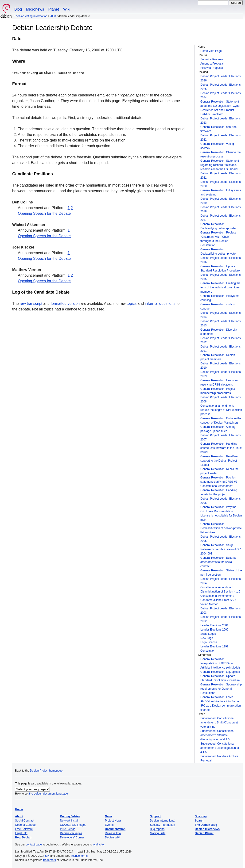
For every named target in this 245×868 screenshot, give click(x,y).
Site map (201, 816)
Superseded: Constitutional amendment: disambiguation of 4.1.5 (220, 748)
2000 (53, 16)
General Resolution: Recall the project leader (220, 471)
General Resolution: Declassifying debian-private (218, 226)
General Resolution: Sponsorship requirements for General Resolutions (221, 689)
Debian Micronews (207, 829)
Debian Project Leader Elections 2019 (220, 201)
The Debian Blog (206, 825)
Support (155, 816)
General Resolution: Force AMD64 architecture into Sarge (220, 699)
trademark (50, 860)
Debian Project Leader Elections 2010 (220, 366)
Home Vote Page (211, 51)
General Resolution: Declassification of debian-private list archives (221, 528)
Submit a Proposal (212, 59)
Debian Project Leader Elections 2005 (220, 539)
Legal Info (21, 833)
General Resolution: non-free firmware (218, 129)
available (98, 845)
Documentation (115, 829)
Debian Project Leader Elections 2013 (220, 323)
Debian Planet (204, 833)
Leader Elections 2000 (214, 630)
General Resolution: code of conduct (218, 306)
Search (200, 821)
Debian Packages (71, 833)
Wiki (67, 9)
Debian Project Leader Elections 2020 (220, 184)
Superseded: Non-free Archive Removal (219, 758)
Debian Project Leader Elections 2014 (220, 315)
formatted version (65, 304)
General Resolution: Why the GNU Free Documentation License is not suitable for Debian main (221, 513)
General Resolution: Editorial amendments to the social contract (218, 562)
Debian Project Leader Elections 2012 (220, 340)
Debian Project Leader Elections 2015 (220, 277)
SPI (47, 856)
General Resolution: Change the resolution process (220, 154)
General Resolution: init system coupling (220, 298)
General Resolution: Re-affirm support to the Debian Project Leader (219, 461)
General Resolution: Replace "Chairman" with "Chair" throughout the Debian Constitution (218, 239)
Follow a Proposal (212, 68)
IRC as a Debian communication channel (221, 708)
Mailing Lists (158, 833)
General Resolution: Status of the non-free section (221, 573)
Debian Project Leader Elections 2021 (220, 176)
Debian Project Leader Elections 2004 (220, 581)
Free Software (24, 829)
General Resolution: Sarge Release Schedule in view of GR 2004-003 (221, 549)
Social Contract (25, 821)
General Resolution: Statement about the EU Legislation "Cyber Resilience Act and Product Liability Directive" (220, 108)
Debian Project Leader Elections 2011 (220, 349)
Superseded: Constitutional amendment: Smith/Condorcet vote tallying (219, 723)
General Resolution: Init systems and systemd (221, 192)
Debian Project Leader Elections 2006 (220, 501)
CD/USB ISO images (73, 825)
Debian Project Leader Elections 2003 (220, 611)
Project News (113, 821)
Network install (69, 821)
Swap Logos (208, 634)
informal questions (160, 304)
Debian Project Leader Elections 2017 (220, 218)
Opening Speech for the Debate (44, 213)
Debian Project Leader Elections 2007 (220, 437)
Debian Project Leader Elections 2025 (220, 87)
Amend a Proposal (212, 64)
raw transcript (31, 304)
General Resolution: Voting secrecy (217, 146)
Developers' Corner (72, 837)
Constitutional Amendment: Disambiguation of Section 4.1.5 (220, 589)
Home (19, 809)
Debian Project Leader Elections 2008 (220, 399)
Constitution (208, 651)
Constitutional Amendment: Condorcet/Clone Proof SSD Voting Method (218, 600)
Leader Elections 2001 (214, 625)
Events (109, 825)
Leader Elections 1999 (214, 646)
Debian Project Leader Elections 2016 (220, 260)
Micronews (35, 9)
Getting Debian (70, 816)
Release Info (113, 833)
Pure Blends (68, 829)
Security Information (162, 825)
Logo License (209, 642)
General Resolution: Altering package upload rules (218, 429)
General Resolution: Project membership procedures (218, 391)
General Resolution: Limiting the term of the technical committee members (220, 287)
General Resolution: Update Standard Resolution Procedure (220, 268)
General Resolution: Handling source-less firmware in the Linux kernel (221, 448)
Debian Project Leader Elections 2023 (220, 121)
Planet (54, 9)
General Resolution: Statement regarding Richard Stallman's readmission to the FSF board (220, 165)
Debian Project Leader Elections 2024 (220, 95)
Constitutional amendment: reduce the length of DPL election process (221, 410)
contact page (34, 845)
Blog (18, 9)
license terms (79, 856)
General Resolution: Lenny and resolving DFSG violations (220, 382)
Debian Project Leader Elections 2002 (220, 619)
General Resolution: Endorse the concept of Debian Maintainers (221, 421)
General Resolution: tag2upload (220, 672)
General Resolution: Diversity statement (219, 332)
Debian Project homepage (46, 771)
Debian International (162, 821)
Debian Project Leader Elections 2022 (220, 138)
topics (132, 304)
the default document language (49, 794)
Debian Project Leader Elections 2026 (220, 78)
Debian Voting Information (31, 16)
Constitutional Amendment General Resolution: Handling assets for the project (219, 490)
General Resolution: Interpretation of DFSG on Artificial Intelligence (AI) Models (220, 663)
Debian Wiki (113, 837)
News (109, 816)
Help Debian (23, 837)
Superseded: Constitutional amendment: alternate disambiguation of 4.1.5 (217, 735)
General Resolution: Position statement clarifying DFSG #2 (219, 480)
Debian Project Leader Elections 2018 (220, 209)
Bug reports (157, 829)
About (19, 816)
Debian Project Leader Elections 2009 (220, 374)
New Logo (207, 638)
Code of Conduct (26, 825)
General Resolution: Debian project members (218, 357)
